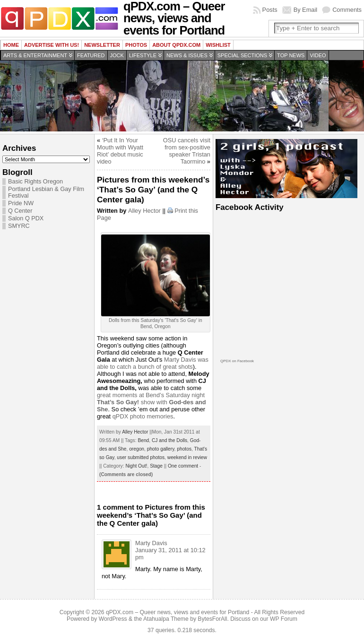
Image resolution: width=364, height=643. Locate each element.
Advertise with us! (52, 45)
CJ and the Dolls (169, 440)
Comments (347, 10)
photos (184, 449)
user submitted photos (141, 457)
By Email (306, 10)
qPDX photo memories (143, 416)
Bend (143, 440)
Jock (117, 55)
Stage (156, 466)
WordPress (113, 619)
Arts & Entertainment (35, 55)
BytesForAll (212, 619)
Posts (270, 10)
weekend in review (187, 457)
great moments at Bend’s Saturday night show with (152, 402)
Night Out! (136, 466)
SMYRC (19, 226)
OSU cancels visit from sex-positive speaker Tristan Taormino (187, 151)
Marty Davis (151, 543)
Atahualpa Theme (166, 619)
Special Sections (242, 55)
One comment (183, 466)
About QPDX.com (176, 45)
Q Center (20, 211)
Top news (291, 55)
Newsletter (102, 45)
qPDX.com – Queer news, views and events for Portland (178, 612)
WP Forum (284, 619)
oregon (137, 449)
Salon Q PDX (26, 218)
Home (11, 45)
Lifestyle (143, 55)
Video (318, 55)
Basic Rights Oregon (35, 182)
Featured (91, 55)
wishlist (218, 45)
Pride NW (21, 203)
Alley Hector (144, 211)
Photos (136, 45)
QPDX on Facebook (237, 361)
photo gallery (161, 449)
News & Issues (187, 55)
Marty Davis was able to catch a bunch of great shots (153, 363)
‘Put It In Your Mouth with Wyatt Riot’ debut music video (120, 151)
